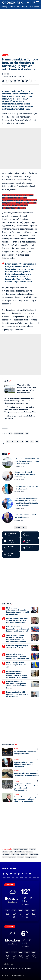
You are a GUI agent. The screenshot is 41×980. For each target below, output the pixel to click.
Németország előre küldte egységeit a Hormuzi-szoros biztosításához (17, 694)
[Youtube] (11, 541)
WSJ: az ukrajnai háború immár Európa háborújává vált (16, 665)
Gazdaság (29, 852)
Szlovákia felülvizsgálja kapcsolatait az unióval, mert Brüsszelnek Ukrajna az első (17, 629)
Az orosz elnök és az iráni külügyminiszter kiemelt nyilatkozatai (24, 764)
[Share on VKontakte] (15, 81)
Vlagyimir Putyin (19, 852)
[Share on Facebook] (7, 81)
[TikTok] (19, 874)
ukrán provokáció (31, 857)
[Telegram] (30, 548)
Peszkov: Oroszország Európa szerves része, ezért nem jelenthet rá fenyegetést (26, 799)
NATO (10, 433)
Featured (32, 849)
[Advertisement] (20, 31)
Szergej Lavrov (19, 433)
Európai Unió (15, 854)
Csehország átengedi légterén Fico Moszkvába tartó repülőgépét (25, 474)
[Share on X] (11, 81)
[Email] (23, 81)
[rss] (11, 554)
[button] (25, 2)
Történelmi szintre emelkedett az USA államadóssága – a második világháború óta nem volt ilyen (19, 401)
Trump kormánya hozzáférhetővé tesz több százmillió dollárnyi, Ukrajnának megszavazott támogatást (20, 409)
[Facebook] (11, 535)
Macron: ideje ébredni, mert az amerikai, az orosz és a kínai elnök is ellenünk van (17, 620)
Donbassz (12, 857)
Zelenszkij (24, 854)
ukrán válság (24, 849)
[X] (30, 535)
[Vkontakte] (11, 548)
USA (27, 433)
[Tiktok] (30, 541)
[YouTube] (11, 874)
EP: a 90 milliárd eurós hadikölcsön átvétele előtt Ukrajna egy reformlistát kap (17, 656)
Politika (5, 55)
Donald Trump (34, 854)
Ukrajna (5, 852)
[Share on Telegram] (19, 81)
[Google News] (15, 874)
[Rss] (30, 874)
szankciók (6, 854)
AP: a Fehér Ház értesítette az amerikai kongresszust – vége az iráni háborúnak (27, 461)
